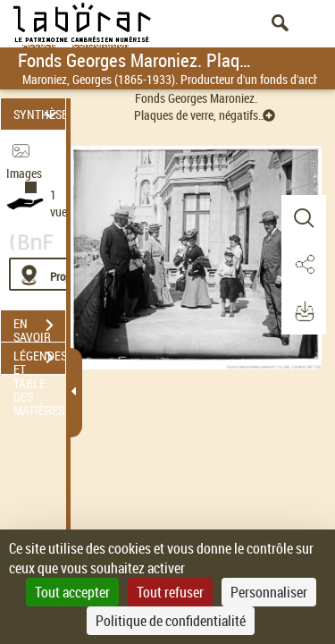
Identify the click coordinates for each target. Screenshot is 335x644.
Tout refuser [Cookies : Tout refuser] (170, 592)
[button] (304, 218)
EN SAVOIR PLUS (39, 327)
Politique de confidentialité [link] (171, 621)
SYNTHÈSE (39, 114)
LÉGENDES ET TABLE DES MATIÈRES (39, 360)
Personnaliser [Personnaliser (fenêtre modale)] (269, 592)
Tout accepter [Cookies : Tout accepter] (72, 592)
